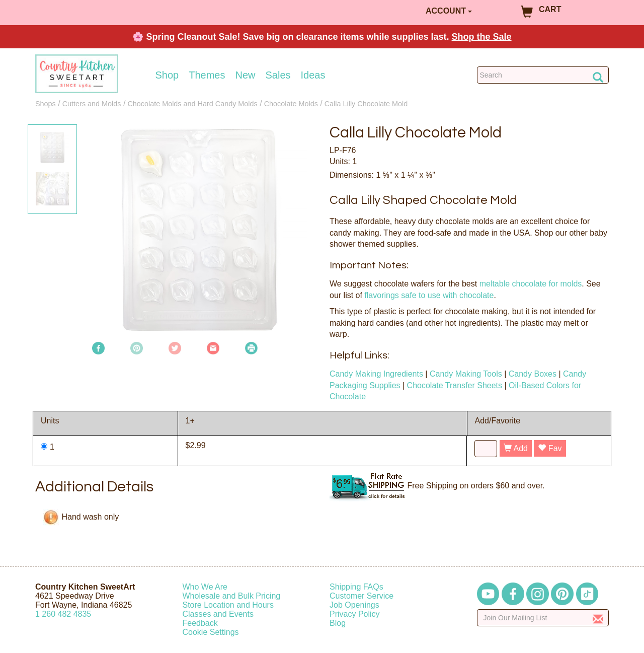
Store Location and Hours (228, 605)
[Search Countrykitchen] (543, 75)
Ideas (313, 75)
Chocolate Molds (291, 104)
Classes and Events (218, 614)
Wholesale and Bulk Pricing (232, 596)
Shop (167, 75)
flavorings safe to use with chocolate (429, 295)
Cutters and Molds (92, 104)
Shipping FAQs (356, 587)
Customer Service (361, 596)
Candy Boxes (533, 374)
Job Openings (354, 605)
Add (516, 448)
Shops (46, 104)
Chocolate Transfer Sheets (455, 385)
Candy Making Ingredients (376, 374)
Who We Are (205, 587)
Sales (278, 75)
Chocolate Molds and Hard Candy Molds (192, 104)
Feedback (200, 623)
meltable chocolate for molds (531, 284)
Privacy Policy (355, 614)
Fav (550, 448)
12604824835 (63, 614)
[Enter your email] (543, 618)
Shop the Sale (482, 37)
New (245, 75)
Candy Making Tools (466, 374)
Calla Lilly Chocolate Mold (366, 104)
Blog (338, 623)
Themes (207, 75)
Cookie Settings (211, 632)
